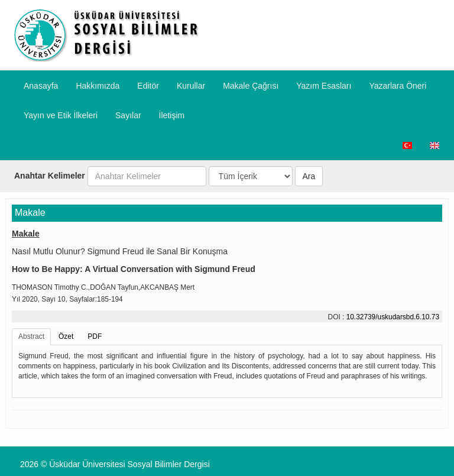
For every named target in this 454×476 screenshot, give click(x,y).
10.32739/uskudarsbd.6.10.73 (393, 317)
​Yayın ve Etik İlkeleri (61, 115)
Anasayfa (41, 86)
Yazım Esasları (324, 86)
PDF (95, 336)
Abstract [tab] (31, 336)
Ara (309, 176)
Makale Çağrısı (251, 86)
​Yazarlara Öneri (398, 86)
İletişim (172, 115)
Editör (148, 86)
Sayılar (128, 115)
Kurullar (191, 86)
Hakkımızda (98, 86)
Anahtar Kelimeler (50, 176)
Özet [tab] (66, 336)
